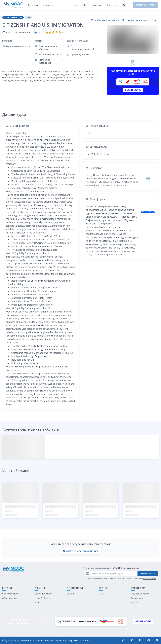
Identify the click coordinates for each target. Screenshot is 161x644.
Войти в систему (145, 5)
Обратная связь (10, 598)
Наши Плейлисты (43, 598)
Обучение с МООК (140, 594)
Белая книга (137, 598)
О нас (102, 594)
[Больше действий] (154, 20)
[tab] (33, 5)
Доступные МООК (43, 594)
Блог (37, 603)
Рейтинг (71, 594)
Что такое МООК (11, 594)
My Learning (113, 5)
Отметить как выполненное (81, 551)
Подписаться (148, 574)
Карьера (135, 603)
